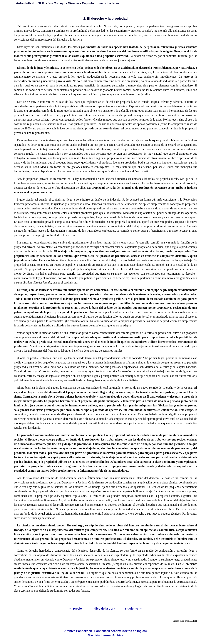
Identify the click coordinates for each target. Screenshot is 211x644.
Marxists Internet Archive (106, 635)
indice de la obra (103, 609)
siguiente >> (133, 609)
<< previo (75, 609)
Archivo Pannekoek (78, 631)
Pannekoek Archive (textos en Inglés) (120, 631)
